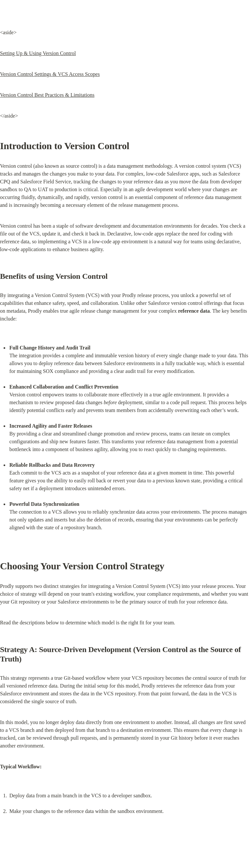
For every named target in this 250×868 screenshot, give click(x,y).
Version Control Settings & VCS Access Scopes (50, 74)
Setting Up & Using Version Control (38, 53)
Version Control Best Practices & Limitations (47, 95)
